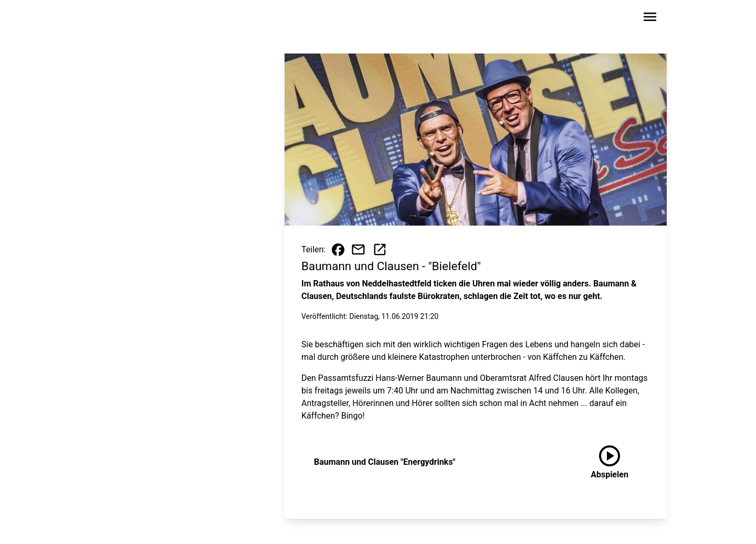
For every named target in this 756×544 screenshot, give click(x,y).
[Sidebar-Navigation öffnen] (650, 19)
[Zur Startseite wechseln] (123, 19)
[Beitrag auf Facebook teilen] (338, 250)
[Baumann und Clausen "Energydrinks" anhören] (610, 462)
